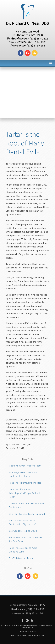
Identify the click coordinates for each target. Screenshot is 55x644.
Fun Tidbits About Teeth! (21, 558)
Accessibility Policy (46, 625)
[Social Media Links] (20, 576)
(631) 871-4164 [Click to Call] (36, 45)
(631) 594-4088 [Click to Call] (37, 42)
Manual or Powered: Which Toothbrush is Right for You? (23, 522)
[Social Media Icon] (23, 621)
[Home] (27, 25)
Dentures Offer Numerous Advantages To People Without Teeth (24, 493)
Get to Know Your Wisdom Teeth (25, 466)
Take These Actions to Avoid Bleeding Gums (23, 550)
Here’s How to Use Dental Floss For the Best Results (26, 539)
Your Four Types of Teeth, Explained (27, 514)
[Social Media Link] (21, 53)
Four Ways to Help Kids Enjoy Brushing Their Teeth (23, 474)
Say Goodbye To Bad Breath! (24, 531)
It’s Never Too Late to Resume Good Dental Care (27, 505)
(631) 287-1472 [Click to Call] (39, 38)
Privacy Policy (28, 627)
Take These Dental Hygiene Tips (25, 483)
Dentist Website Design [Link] (27, 631)
